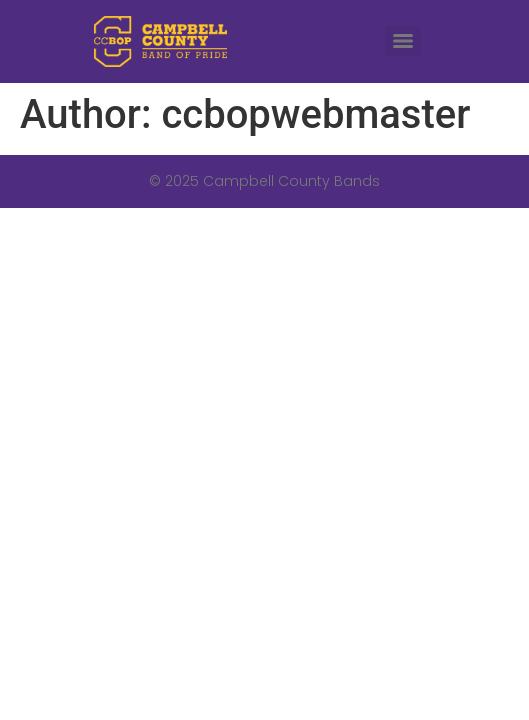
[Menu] (403, 41)
